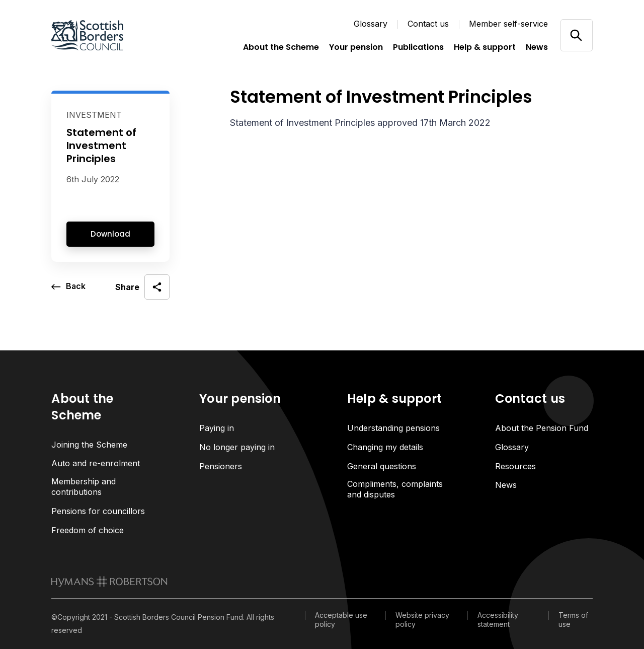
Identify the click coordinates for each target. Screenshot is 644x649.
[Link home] (102, 35)
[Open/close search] (576, 35)
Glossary (371, 24)
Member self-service (508, 24)
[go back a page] (69, 287)
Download (110, 234)
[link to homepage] (109, 582)
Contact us (428, 24)
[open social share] (142, 287)
